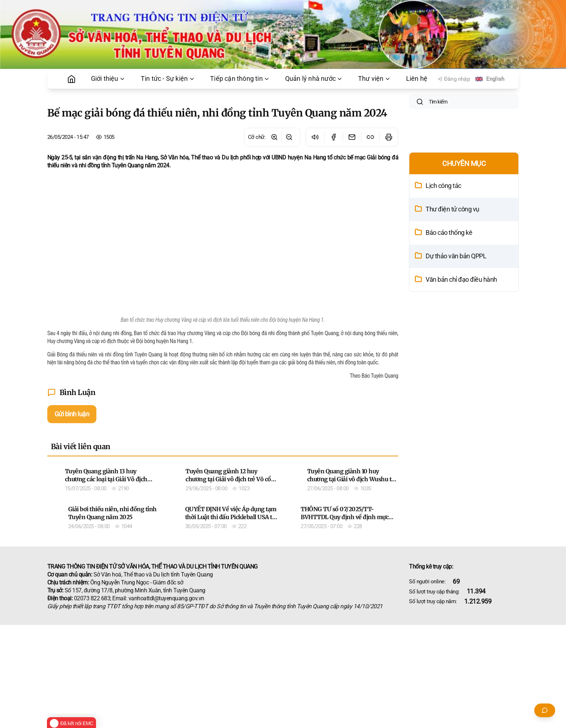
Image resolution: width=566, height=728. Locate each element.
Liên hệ (417, 79)
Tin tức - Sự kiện (168, 79)
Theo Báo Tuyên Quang (374, 376)
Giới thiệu (108, 79)
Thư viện (375, 79)
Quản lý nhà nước (314, 79)
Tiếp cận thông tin (240, 79)
